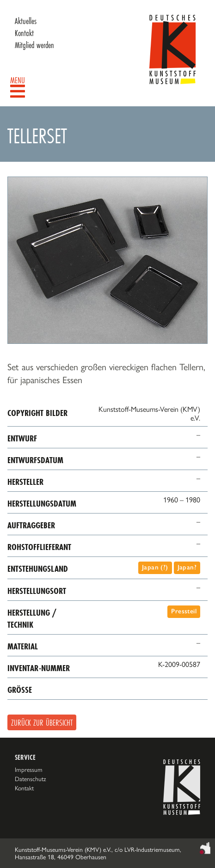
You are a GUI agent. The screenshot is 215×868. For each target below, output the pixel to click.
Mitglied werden (34, 45)
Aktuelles (26, 21)
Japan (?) (155, 567)
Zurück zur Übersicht (42, 722)
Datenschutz (31, 779)
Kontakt (24, 33)
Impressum (29, 770)
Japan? (187, 567)
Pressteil (184, 611)
